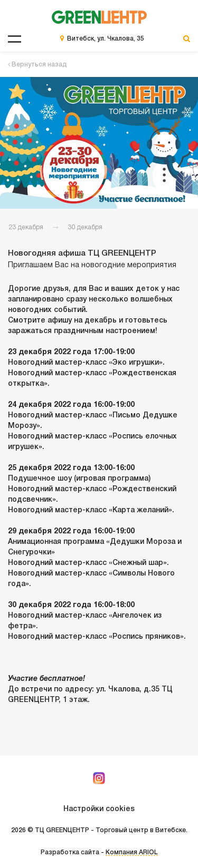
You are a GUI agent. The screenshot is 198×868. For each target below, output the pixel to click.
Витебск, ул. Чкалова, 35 (106, 39)
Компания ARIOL (132, 852)
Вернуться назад (37, 65)
